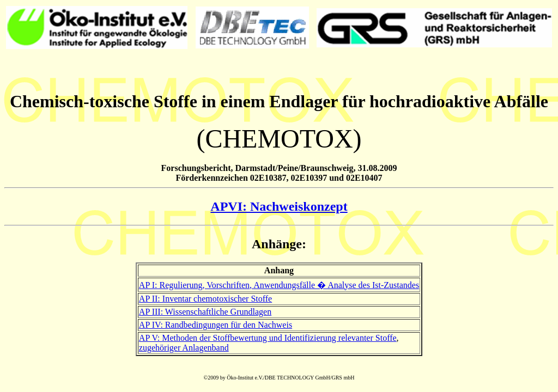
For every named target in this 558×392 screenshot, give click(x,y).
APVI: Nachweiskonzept (279, 206)
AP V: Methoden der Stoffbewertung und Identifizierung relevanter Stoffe (268, 338)
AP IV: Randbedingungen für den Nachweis (216, 325)
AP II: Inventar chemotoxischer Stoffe (205, 299)
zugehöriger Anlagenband (184, 348)
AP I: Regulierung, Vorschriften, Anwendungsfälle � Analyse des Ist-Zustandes (279, 285)
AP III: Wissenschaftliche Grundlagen (205, 312)
